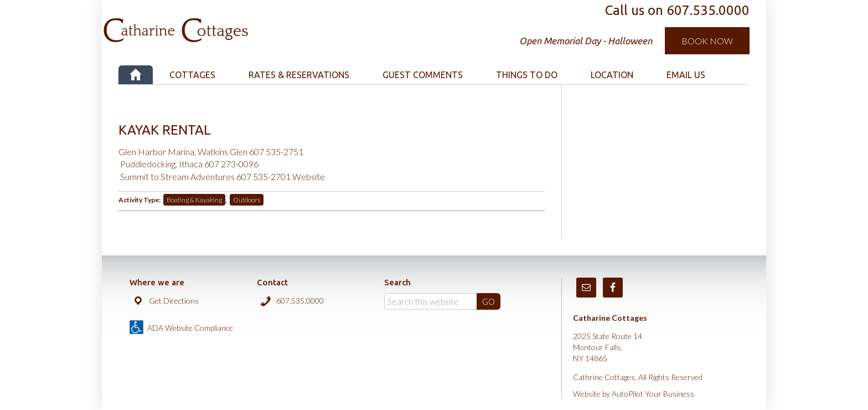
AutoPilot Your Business (653, 394)
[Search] (442, 301)
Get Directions (174, 301)
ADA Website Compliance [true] (190, 328)
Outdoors (247, 200)
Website (309, 176)
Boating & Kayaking (194, 200)
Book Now (707, 41)
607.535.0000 (300, 301)
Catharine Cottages (236, 22)
